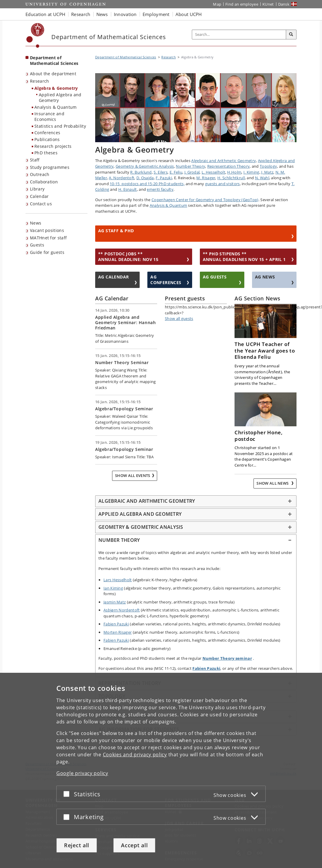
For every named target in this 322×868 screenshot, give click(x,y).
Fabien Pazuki (116, 624)
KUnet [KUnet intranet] (268, 4)
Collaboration (44, 182)
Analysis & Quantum (55, 107)
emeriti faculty (160, 189)
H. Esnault (128, 189)
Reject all (77, 845)
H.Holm (234, 172)
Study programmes (50, 167)
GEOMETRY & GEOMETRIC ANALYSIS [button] (141, 527)
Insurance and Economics (49, 116)
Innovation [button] (125, 14)
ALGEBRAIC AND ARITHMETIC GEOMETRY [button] (147, 501)
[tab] (196, 501)
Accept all (134, 845)
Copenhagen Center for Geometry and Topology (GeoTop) (205, 200)
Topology (268, 166)
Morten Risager (118, 632)
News (36, 223)
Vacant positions (47, 230)
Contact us (41, 204)
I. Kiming (251, 172)
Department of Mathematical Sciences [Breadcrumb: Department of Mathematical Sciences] (126, 57)
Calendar (39, 196)
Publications (47, 139)
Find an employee (242, 4)
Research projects (53, 146)
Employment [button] (156, 14)
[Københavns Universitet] (35, 35)
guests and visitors (223, 184)
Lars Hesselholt (118, 580)
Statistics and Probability (60, 126)
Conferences (47, 133)
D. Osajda (145, 178)
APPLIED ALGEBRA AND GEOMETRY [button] (140, 514)
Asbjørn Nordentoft (122, 610)
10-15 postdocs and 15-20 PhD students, (147, 184)
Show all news (273, 483)
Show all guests (179, 318)
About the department (53, 74)
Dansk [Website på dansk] (284, 4)
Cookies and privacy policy (135, 755)
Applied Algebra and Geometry (60, 97)
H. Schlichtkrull (231, 178)
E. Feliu (176, 172)
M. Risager (206, 178)
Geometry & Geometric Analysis (145, 166)
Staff (35, 160)
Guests (37, 245)
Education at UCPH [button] (45, 14)
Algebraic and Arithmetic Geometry (224, 161)
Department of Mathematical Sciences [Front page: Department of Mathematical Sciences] (54, 60)
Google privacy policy (82, 773)
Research (39, 81)
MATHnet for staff (48, 238)
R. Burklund (141, 172)
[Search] (291, 35)
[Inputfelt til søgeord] (239, 35)
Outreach (40, 174)
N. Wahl (262, 178)
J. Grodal (192, 172)
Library (37, 189)
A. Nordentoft (122, 178)
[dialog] (161, 770)
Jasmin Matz (115, 602)
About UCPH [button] (189, 14)
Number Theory (191, 166)
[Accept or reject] (68, 794)
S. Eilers (161, 172)
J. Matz (267, 172)
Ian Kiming (113, 588)
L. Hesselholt (213, 172)
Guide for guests (47, 252)
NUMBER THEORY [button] (119, 540)
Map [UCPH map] (217, 4)
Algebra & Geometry (56, 88)
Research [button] (81, 14)
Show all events (133, 475)
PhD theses (46, 153)
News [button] (102, 14)
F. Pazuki (164, 178)
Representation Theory (228, 166)
